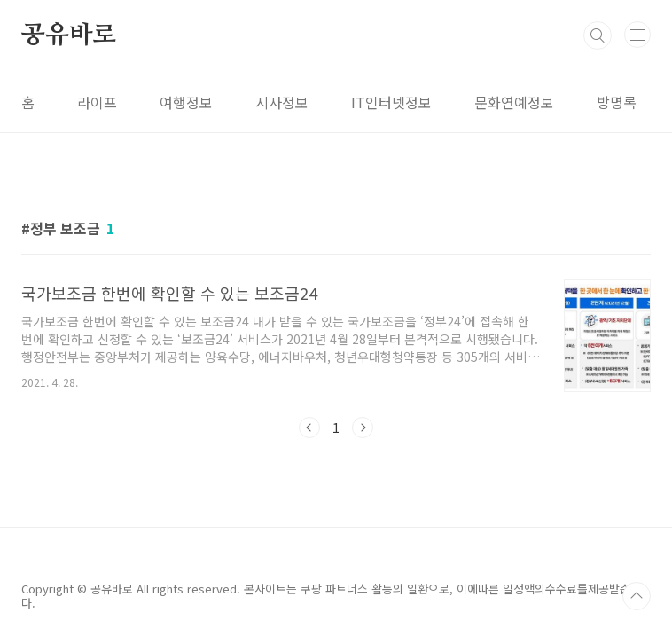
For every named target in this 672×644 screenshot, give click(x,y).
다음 (363, 428)
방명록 (617, 102)
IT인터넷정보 (391, 102)
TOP (637, 596)
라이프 (97, 102)
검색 (598, 35)
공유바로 (69, 35)
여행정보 (186, 102)
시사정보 (282, 102)
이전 (309, 428)
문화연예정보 (514, 102)
